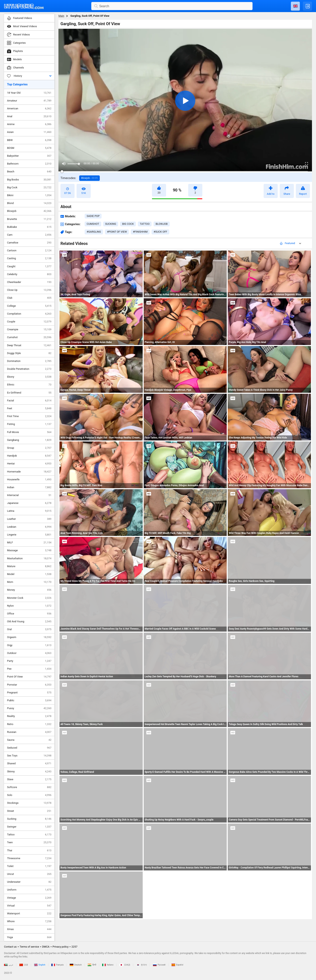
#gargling (94, 232)
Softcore (29, 787)
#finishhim (140, 232)
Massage (29, 550)
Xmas (29, 929)
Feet (29, 408)
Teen (29, 842)
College (29, 306)
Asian (29, 132)
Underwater (29, 882)
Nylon (29, 606)
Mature (29, 566)
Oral (29, 629)
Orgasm (29, 637)
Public (29, 700)
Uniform (29, 890)
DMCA (46, 947)
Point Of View (29, 677)
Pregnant (29, 693)
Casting (29, 258)
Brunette (29, 219)
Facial (29, 401)
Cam (29, 235)
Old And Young (29, 622)
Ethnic (29, 385)
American (29, 109)
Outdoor (29, 653)
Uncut (29, 874)
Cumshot (29, 337)
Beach (29, 172)
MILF (29, 543)
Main (61, 16)
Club (29, 298)
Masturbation (29, 558)
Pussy (29, 708)
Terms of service (29, 947)
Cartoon (29, 251)
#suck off (160, 232)
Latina (29, 511)
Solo (29, 795)
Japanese (29, 503)
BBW (29, 140)
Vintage (29, 898)
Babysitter (29, 156)
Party (29, 661)
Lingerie (29, 535)
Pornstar (29, 685)
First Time (29, 416)
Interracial (29, 495)
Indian (29, 487)
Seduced (29, 748)
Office (29, 614)
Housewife (29, 480)
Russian (29, 732)
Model (29, 574)
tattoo (145, 224)
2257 (74, 947)
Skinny (29, 772)
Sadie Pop (93, 216)
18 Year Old (29, 93)
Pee (29, 669)
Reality (29, 716)
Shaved (29, 763)
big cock (128, 224)
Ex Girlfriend (29, 393)
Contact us (10, 947)
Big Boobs (29, 180)
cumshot (93, 224)
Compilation (29, 314)
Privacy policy (61, 947)
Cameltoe (29, 243)
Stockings (29, 803)
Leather (29, 519)
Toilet (29, 866)
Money (29, 590)
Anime (29, 124)
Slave (29, 779)
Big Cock (29, 188)
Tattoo (29, 835)
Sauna (29, 740)
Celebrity (29, 274)
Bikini (29, 195)
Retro (29, 724)
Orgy (29, 645)
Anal (29, 116)
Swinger (29, 827)
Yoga (29, 937)
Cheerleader (29, 282)
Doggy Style (29, 353)
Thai (29, 851)
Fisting (29, 424)
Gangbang (29, 440)
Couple (29, 322)
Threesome (29, 858)
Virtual (29, 906)
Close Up (29, 290)
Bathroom (29, 164)
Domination (29, 361)
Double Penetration (29, 369)
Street (29, 811)
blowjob (162, 224)
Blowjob (29, 211)
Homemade (29, 472)
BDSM (29, 148)
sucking (111, 224)
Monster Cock (29, 598)
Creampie (29, 329)
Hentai (29, 464)
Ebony (29, 377)
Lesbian (29, 527)
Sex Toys (29, 756)
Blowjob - (89, 178)
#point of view (117, 232)
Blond (29, 203)
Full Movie (29, 432)
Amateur (29, 101)
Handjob (29, 456)
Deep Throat (29, 345)
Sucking (29, 819)
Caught (29, 266)
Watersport (29, 914)
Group (29, 448)
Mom (29, 582)
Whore (29, 921)
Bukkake (29, 227)
